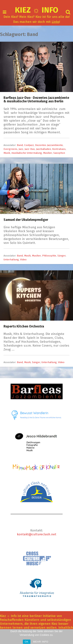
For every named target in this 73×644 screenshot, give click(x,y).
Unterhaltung (11, 260)
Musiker (48, 153)
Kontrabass (59, 149)
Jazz (21, 149)
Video (23, 260)
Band (20, 145)
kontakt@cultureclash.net (37, 534)
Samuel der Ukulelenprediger (26, 220)
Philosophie (49, 256)
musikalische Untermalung (27, 153)
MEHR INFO (41, 642)
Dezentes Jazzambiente (49, 145)
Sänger (61, 256)
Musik (7, 153)
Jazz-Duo (30, 149)
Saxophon (59, 153)
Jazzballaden (43, 149)
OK (27, 642)
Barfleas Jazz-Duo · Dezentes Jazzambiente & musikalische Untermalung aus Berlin (36, 100)
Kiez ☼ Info (36, 10)
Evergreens (10, 149)
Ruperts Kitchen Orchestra (24, 326)
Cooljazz (29, 145)
